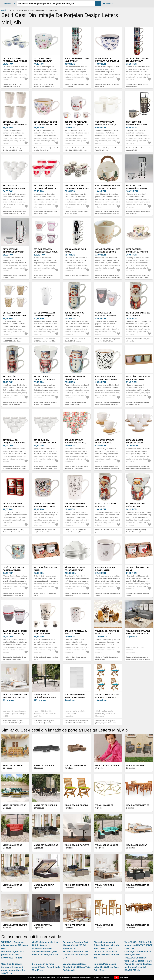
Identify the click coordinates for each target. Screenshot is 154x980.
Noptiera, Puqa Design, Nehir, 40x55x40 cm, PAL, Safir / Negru (106, 967)
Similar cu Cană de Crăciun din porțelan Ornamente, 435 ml (75, 531)
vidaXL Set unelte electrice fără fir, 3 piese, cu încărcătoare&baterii (45, 945)
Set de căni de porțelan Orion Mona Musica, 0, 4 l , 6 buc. (14, 188)
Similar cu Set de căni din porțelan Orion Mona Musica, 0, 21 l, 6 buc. (45, 467)
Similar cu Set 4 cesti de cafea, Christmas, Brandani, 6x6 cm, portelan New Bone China (13, 532)
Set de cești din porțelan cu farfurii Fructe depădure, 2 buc (138, 252)
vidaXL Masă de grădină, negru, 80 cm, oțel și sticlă (45, 697)
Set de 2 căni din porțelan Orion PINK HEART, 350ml (106, 316)
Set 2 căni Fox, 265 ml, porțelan (106, 505)
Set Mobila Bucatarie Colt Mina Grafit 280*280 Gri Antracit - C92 (75, 945)
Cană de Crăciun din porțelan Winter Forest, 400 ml (13, 570)
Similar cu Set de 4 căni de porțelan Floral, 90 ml (107, 85)
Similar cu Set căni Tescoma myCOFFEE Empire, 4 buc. (13, 340)
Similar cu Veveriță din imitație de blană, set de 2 (107, 658)
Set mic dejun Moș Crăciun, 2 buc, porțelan (136, 506)
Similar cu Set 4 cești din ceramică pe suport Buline (15, 276)
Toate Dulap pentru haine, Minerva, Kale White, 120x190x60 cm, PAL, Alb (76, 723)
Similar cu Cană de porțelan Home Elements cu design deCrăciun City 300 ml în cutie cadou (107, 214)
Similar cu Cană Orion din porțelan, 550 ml (46, 658)
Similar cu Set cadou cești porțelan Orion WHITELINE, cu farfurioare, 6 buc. (138, 468)
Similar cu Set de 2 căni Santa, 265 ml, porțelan (138, 340)
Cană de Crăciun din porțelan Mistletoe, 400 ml (44, 506)
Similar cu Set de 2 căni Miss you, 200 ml (138, 594)
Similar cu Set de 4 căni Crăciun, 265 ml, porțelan (137, 85)
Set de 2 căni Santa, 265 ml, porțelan (138, 314)
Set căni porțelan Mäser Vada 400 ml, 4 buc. (106, 125)
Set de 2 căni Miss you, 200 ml (138, 569)
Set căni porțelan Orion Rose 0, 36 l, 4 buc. (77, 187)
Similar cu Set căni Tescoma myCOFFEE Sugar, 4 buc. (43, 276)
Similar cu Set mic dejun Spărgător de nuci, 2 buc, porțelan (46, 404)
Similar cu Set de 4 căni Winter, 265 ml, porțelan (76, 85)
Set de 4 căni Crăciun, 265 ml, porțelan (137, 60)
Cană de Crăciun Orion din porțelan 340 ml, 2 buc (15, 634)
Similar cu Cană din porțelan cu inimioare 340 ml (75, 658)
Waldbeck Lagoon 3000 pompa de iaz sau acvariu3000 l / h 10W (13, 955)
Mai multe (124, 977)
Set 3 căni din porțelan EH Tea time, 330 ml (138, 378)
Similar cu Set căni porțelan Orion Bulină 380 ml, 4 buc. (45, 213)
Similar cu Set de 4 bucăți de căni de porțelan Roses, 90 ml (46, 149)
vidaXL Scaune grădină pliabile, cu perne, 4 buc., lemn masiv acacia (108, 697)
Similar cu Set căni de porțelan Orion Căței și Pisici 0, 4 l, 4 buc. (76, 149)
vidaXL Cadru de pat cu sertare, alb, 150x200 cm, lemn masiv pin (15, 697)
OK (117, 978)
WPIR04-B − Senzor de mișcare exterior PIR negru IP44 (15, 945)
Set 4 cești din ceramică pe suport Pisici (137, 125)
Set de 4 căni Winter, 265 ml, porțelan (77, 60)
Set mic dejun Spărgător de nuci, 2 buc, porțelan (45, 379)
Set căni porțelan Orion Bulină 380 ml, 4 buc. (45, 188)
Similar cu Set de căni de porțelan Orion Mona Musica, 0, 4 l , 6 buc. (14, 213)
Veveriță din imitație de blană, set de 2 (107, 632)
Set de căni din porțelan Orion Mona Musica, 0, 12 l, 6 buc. (14, 443)
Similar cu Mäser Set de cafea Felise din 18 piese (77, 594)
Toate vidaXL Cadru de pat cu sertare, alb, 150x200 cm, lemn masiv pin (13, 723)
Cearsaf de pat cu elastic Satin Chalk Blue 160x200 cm (106, 955)
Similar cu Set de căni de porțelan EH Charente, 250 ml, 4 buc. (14, 149)
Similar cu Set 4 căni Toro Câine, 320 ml (77, 276)
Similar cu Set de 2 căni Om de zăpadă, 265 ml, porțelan (75, 340)
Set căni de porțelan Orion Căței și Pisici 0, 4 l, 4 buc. (76, 125)
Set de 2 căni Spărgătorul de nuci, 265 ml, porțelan (14, 379)
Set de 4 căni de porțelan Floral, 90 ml (107, 60)
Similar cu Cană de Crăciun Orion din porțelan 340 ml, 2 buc (14, 658)
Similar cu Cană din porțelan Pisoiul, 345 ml (108, 594)
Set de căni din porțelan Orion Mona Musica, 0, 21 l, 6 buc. (45, 443)
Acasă (4, 10)
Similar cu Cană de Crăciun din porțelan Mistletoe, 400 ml (44, 531)
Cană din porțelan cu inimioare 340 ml (76, 632)
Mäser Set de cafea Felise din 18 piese (75, 569)
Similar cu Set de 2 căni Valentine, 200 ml (45, 594)
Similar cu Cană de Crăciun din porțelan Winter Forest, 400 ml (14, 594)
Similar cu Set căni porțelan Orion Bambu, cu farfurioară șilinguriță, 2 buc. (107, 468)
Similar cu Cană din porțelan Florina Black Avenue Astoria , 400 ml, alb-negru (108, 405)
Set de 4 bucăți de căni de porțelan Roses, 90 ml (45, 125)
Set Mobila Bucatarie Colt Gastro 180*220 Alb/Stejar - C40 (76, 955)
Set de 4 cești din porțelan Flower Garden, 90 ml (43, 61)
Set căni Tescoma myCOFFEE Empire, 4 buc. (15, 314)
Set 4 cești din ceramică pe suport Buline (13, 252)
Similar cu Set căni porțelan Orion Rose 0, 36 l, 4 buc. (76, 213)
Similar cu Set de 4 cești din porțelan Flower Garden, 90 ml (44, 85)
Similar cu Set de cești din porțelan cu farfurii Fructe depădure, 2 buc (138, 276)
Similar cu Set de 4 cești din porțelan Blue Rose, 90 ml (12, 85)
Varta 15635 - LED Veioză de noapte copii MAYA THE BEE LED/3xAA (139, 945)
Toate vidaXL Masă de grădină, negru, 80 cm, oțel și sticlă (44, 722)
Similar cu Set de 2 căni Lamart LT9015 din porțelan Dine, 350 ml (45, 340)
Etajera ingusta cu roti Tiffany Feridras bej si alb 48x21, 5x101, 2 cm (106, 945)
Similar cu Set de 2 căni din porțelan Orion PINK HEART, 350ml (108, 340)
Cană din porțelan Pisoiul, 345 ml (105, 569)
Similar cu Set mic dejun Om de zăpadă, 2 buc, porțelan (75, 404)
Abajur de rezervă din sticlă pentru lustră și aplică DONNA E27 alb (138, 967)
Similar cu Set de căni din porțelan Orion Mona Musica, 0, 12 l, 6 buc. (15, 467)
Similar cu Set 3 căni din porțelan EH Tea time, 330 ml (137, 404)
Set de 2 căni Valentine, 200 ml (46, 569)
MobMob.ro (9, 3)
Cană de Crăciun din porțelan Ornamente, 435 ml (76, 506)
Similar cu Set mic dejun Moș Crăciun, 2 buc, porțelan (136, 531)
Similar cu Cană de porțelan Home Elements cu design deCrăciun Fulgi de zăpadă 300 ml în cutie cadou (108, 277)
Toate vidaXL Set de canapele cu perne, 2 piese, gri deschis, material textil (138, 659)
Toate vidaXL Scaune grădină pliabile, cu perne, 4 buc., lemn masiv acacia (106, 723)
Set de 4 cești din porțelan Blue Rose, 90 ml (15, 61)
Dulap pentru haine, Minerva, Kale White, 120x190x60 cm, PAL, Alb (76, 697)
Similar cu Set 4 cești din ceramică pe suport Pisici (138, 149)
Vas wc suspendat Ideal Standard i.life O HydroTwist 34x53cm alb (77, 967)
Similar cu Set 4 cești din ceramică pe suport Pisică (138, 213)
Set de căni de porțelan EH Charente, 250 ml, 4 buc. (15, 125)
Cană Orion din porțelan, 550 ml (42, 632)
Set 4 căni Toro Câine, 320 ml (76, 251)
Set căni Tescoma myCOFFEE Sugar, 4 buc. (46, 251)
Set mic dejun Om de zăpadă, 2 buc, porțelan (75, 379)
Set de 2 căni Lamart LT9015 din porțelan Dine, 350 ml (44, 316)
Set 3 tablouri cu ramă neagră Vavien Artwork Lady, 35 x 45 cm (46, 967)
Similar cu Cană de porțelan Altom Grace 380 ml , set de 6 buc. (76, 467)
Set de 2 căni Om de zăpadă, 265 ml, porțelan (74, 316)
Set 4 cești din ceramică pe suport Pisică (137, 188)
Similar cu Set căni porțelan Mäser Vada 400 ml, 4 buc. (107, 149)
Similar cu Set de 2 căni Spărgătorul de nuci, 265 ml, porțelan (15, 404)
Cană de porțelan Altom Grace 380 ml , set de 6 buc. (75, 443)
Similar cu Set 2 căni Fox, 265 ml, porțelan (107, 531)
